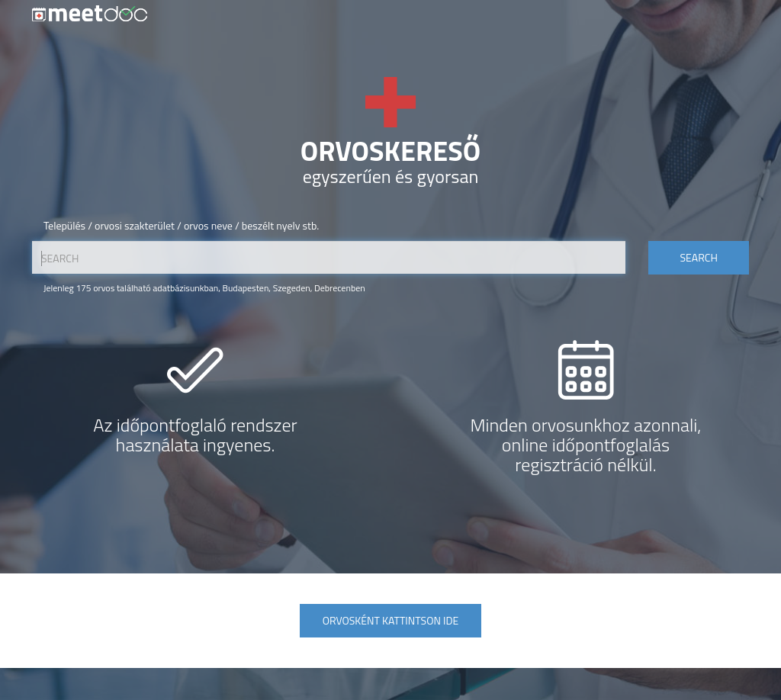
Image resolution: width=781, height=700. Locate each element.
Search (698, 257)
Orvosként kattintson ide (390, 620)
